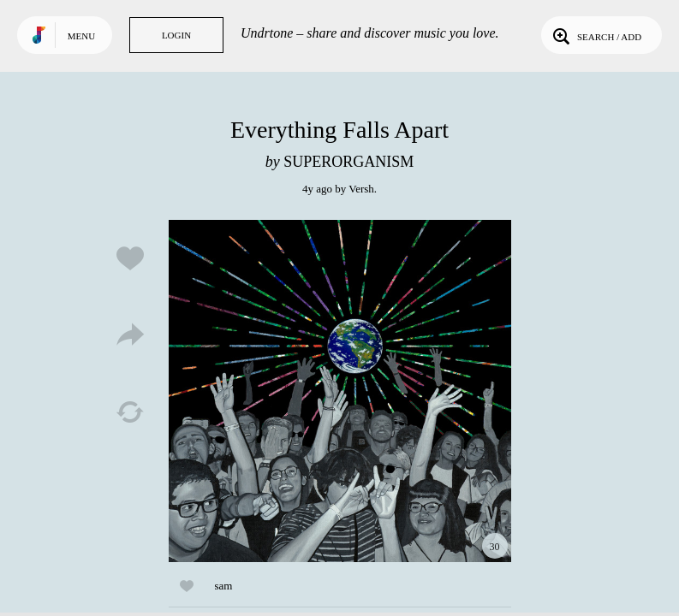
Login (176, 35)
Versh (361, 189)
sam (224, 586)
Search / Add (596, 35)
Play (340, 391)
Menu (81, 36)
